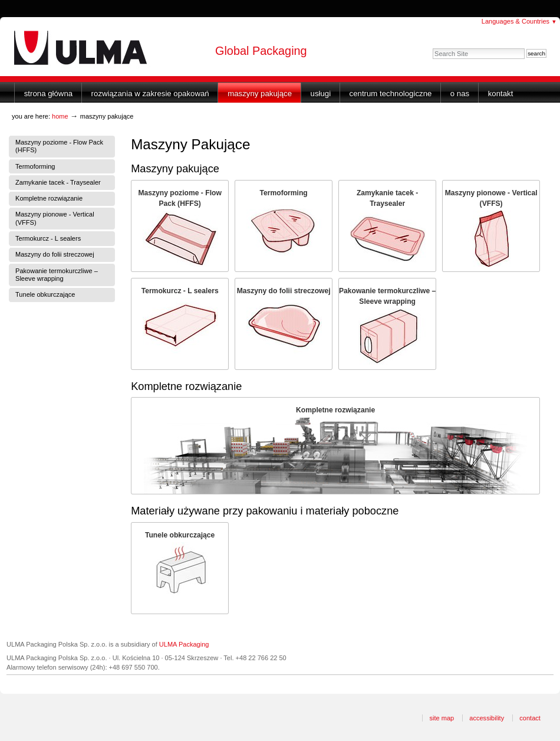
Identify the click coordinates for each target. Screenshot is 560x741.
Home (60, 116)
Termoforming (284, 193)
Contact (530, 718)
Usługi (321, 94)
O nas (460, 94)
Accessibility (487, 718)
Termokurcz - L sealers (180, 291)
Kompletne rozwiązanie (335, 410)
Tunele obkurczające (180, 535)
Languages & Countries (519, 21)
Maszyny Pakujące (260, 94)
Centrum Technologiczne (391, 94)
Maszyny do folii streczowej (284, 291)
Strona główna (48, 94)
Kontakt (501, 94)
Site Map (442, 718)
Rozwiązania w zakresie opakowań (150, 94)
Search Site (432, 48)
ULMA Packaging (184, 644)
